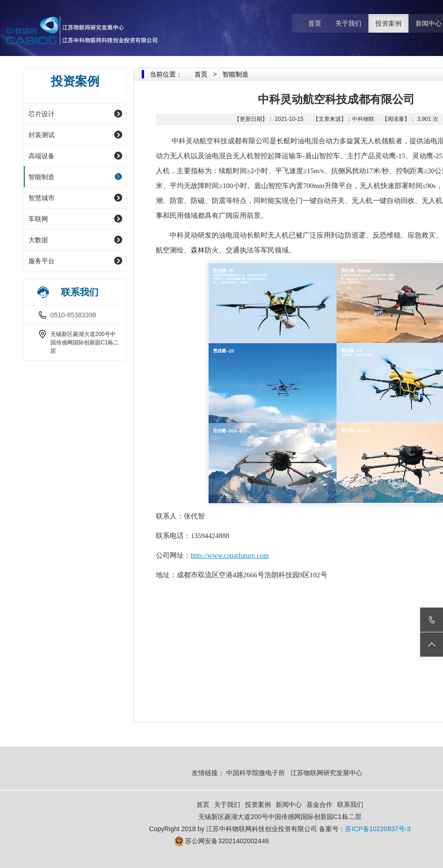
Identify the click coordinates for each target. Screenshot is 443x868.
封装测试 (42, 135)
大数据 (38, 240)
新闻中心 (289, 805)
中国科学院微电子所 (256, 773)
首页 (315, 23)
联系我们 (350, 805)
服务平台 (42, 261)
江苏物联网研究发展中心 (327, 773)
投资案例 (388, 23)
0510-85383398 (73, 315)
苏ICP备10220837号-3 (378, 829)
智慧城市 (42, 198)
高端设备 (42, 156)
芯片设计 (42, 114)
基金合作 (319, 805)
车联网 (38, 219)
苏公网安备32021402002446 (227, 841)
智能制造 (42, 177)
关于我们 (348, 23)
